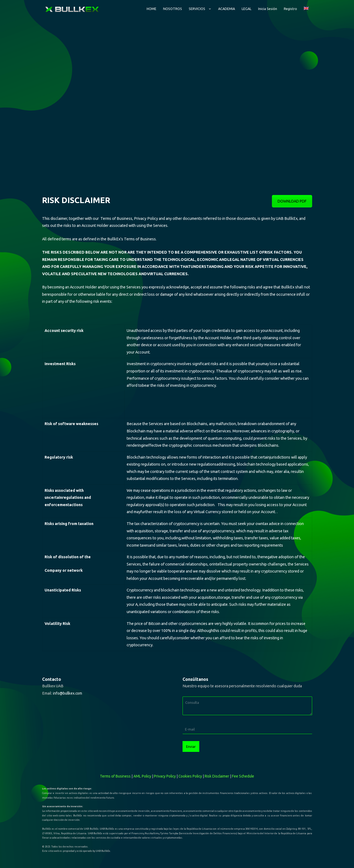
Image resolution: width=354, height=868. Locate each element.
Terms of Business (111, 772)
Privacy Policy (164, 772)
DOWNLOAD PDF (292, 197)
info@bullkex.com (68, 689)
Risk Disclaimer (220, 772)
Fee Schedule (247, 772)
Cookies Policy (192, 772)
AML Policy (140, 772)
